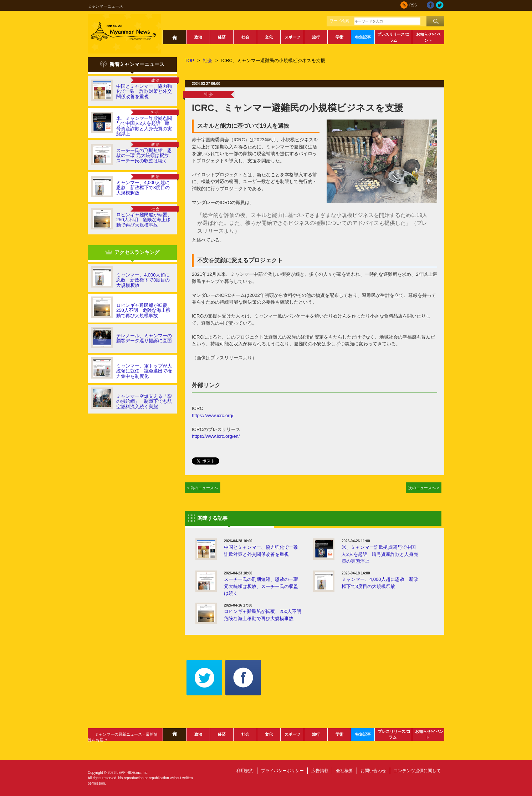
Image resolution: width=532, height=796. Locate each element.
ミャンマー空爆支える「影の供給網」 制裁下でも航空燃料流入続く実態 (144, 401)
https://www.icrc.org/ (213, 415)
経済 (222, 37)
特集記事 (363, 37)
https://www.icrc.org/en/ (216, 436)
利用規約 (245, 771)
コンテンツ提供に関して (417, 771)
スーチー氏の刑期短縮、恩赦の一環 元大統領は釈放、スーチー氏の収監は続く (145, 156)
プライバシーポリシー (282, 771)
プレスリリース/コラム (393, 37)
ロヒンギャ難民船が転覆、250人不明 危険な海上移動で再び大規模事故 (144, 220)
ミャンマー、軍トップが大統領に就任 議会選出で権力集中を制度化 (144, 371)
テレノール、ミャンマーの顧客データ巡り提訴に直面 (144, 338)
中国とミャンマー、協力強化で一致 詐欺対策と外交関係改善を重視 (144, 91)
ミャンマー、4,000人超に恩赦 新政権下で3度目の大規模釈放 (143, 188)
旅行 (316, 37)
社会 (245, 37)
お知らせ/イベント (428, 37)
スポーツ (292, 37)
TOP (190, 60)
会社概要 (344, 771)
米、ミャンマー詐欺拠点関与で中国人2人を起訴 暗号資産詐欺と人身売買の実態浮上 (144, 126)
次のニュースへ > (424, 488)
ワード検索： (341, 21)
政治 (198, 37)
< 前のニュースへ (203, 488)
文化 (269, 37)
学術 (339, 37)
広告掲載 (320, 771)
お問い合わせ (373, 771)
